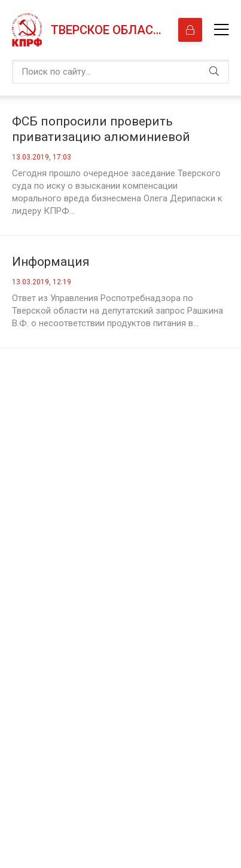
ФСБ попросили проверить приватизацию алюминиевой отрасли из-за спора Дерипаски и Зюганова (113, 129)
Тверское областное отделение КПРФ (109, 30)
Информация (51, 262)
